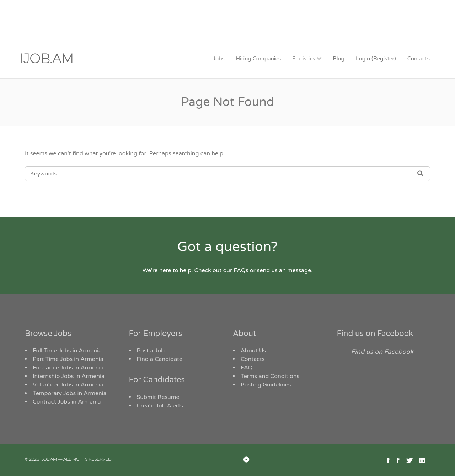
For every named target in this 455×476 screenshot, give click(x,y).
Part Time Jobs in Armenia (68, 359)
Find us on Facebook (375, 334)
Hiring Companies (258, 59)
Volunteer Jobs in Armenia (68, 385)
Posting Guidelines (266, 385)
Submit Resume (158, 397)
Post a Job (151, 351)
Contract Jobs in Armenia (67, 402)
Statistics (304, 59)
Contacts (419, 59)
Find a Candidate (160, 359)
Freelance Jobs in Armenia (68, 368)
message (299, 270)
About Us (253, 351)
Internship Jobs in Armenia (69, 376)
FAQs (241, 270)
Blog (339, 59)
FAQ (247, 368)
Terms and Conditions (270, 376)
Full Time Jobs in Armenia (67, 351)
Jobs (219, 59)
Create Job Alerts (160, 406)
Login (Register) (376, 59)
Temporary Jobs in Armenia (70, 393)
